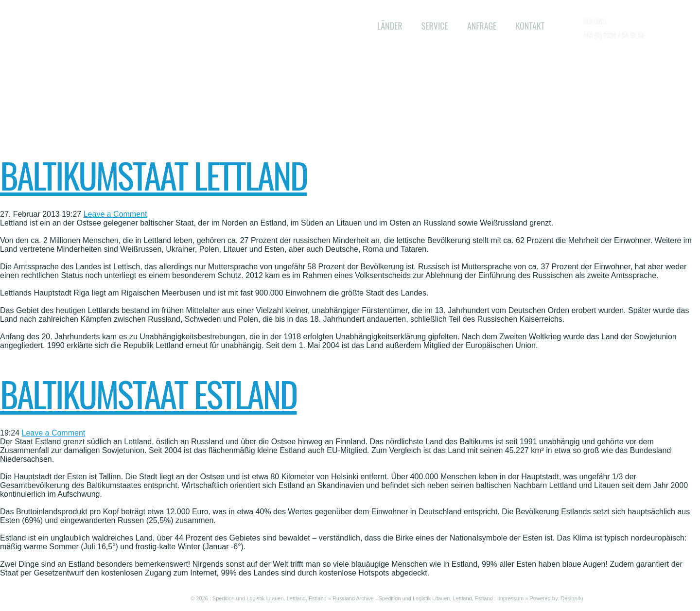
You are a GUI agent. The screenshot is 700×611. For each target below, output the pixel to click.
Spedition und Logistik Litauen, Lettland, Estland (270, 598)
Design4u (572, 598)
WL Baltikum (226, 20)
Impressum (510, 598)
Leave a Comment (115, 214)
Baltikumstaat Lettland (154, 175)
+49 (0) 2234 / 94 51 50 (614, 35)
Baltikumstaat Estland (149, 393)
